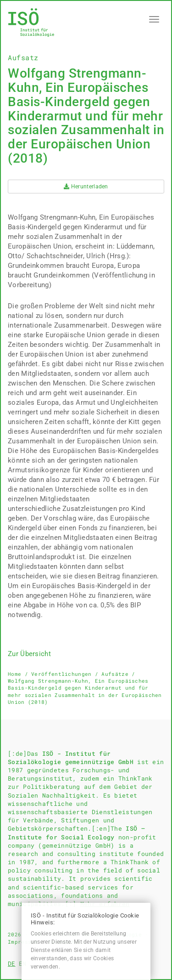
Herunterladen (86, 187)
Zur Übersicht (29, 654)
